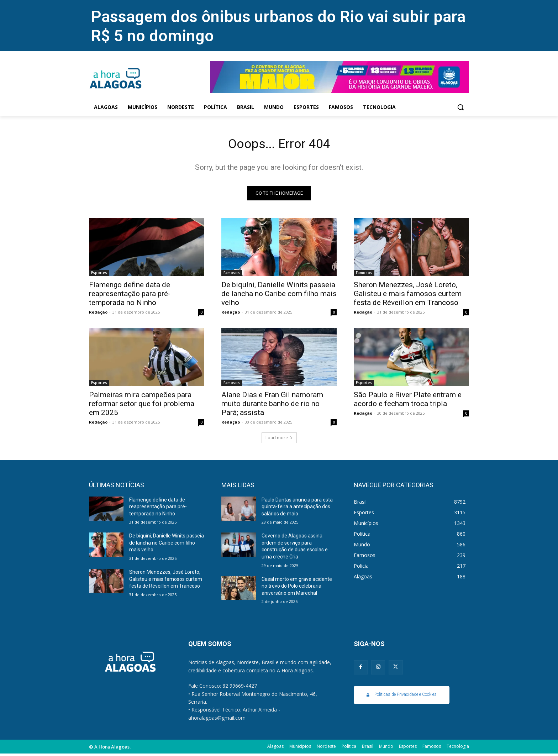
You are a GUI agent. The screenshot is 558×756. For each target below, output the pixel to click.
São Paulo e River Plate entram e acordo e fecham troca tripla (408, 401)
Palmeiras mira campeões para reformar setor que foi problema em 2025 (142, 406)
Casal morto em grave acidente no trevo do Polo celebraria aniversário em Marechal (297, 588)
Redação (98, 314)
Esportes (99, 275)
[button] (460, 107)
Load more (279, 440)
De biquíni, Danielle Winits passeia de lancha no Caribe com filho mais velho (279, 296)
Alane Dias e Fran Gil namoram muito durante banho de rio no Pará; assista (272, 406)
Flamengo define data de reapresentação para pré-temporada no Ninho (130, 296)
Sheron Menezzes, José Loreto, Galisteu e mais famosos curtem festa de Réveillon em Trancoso (408, 296)
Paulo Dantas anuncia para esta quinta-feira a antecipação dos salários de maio (297, 509)
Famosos (232, 275)
